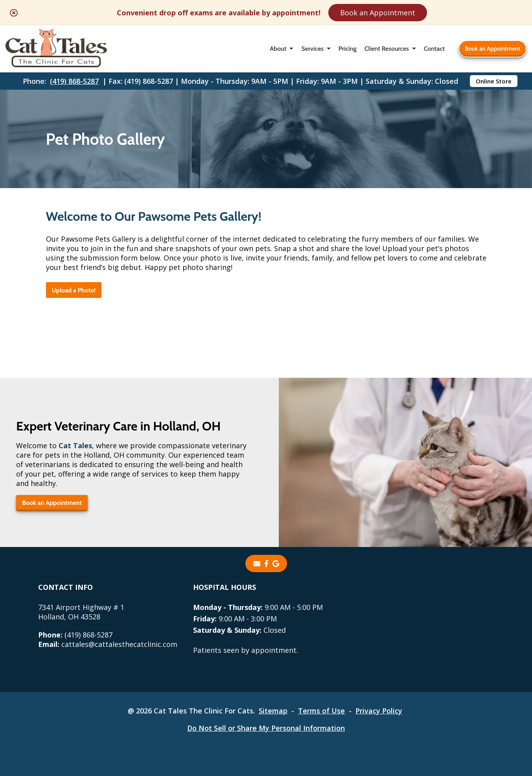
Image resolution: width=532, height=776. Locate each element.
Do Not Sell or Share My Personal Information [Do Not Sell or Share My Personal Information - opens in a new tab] (266, 728)
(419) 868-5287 (74, 81)
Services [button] (312, 49)
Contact (434, 49)
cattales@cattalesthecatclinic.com (108, 644)
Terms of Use (321, 711)
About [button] (278, 49)
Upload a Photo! (74, 290)
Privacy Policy (379, 711)
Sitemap (273, 711)
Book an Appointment (378, 13)
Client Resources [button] (387, 49)
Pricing (348, 49)
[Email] (257, 564)
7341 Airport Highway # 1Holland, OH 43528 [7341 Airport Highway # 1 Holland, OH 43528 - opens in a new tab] (81, 612)
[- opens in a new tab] (266, 564)
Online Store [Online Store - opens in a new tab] (494, 81)
